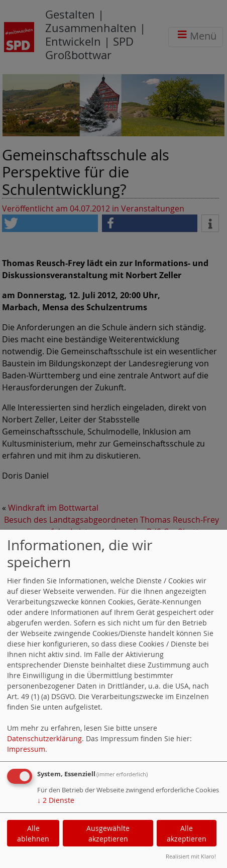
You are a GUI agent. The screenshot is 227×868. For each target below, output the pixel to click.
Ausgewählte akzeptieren (108, 833)
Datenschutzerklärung (44, 738)
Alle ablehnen (33, 833)
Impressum (26, 749)
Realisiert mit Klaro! (191, 856)
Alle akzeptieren (187, 833)
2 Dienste (56, 800)
